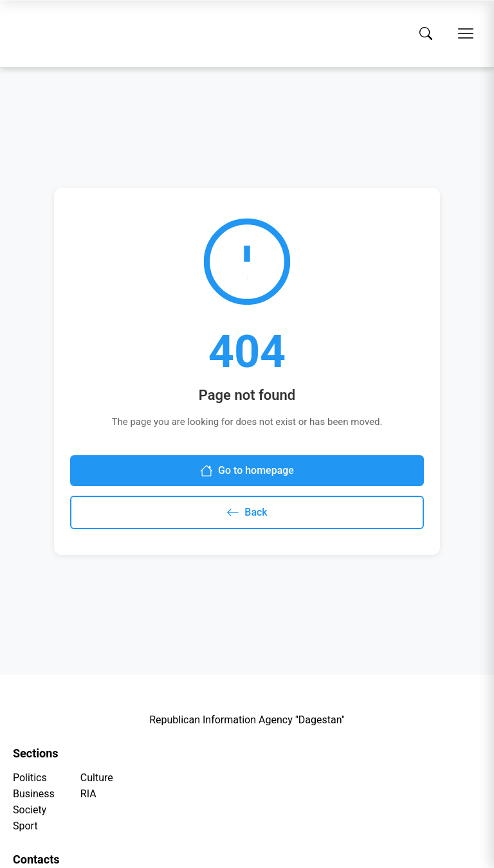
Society (30, 810)
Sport (25, 826)
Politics (30, 778)
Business (34, 794)
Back (247, 512)
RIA (88, 794)
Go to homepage (247, 471)
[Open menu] (466, 33)
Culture (97, 778)
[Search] (426, 33)
